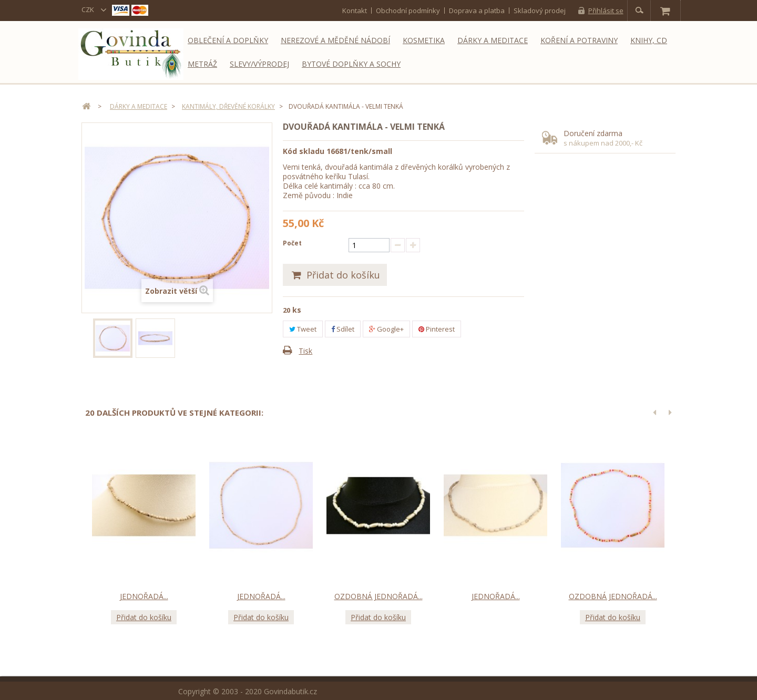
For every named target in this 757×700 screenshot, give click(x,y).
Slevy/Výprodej (259, 64)
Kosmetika (424, 40)
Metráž (202, 64)
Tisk (305, 351)
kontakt (355, 10)
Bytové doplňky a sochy (351, 64)
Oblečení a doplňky (228, 40)
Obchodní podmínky (408, 10)
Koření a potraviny (579, 40)
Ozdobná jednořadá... (378, 596)
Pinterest (437, 329)
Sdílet (343, 329)
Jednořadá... (144, 596)
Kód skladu (304, 151)
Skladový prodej (540, 10)
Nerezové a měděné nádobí (335, 40)
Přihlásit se (606, 11)
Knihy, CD (649, 40)
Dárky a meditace (493, 40)
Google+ (386, 329)
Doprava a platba (477, 10)
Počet (292, 243)
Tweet (303, 329)
